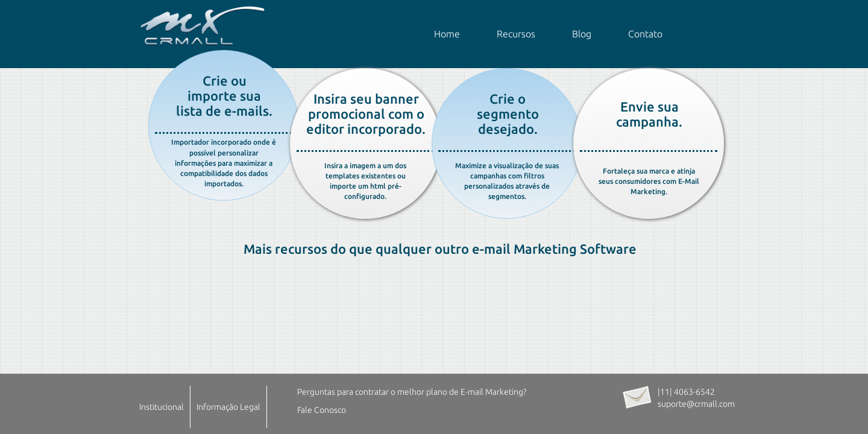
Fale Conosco (322, 410)
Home (447, 34)
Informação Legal (228, 407)
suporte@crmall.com (696, 404)
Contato (645, 34)
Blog (582, 34)
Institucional (162, 407)
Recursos (516, 34)
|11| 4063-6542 (686, 392)
